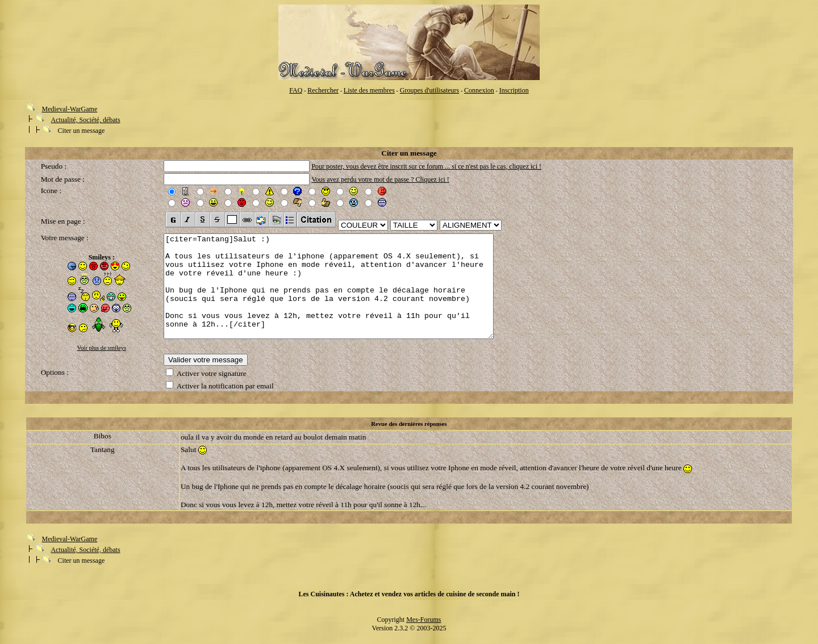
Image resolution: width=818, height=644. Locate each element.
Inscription (514, 90)
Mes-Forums (423, 626)
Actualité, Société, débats (86, 120)
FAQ (296, 90)
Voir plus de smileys (102, 348)
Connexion (479, 90)
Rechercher (323, 90)
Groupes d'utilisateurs (429, 90)
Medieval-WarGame (70, 109)
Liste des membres (369, 90)
